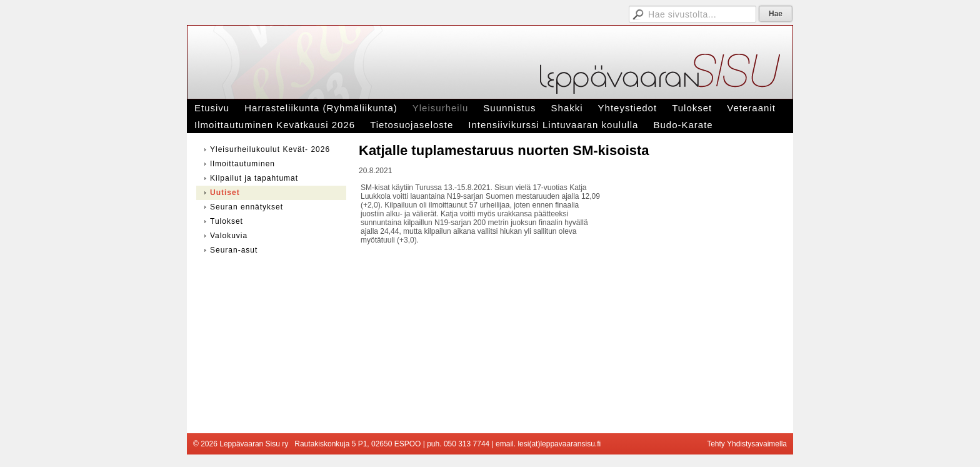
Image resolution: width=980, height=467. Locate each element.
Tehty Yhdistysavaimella (747, 444)
